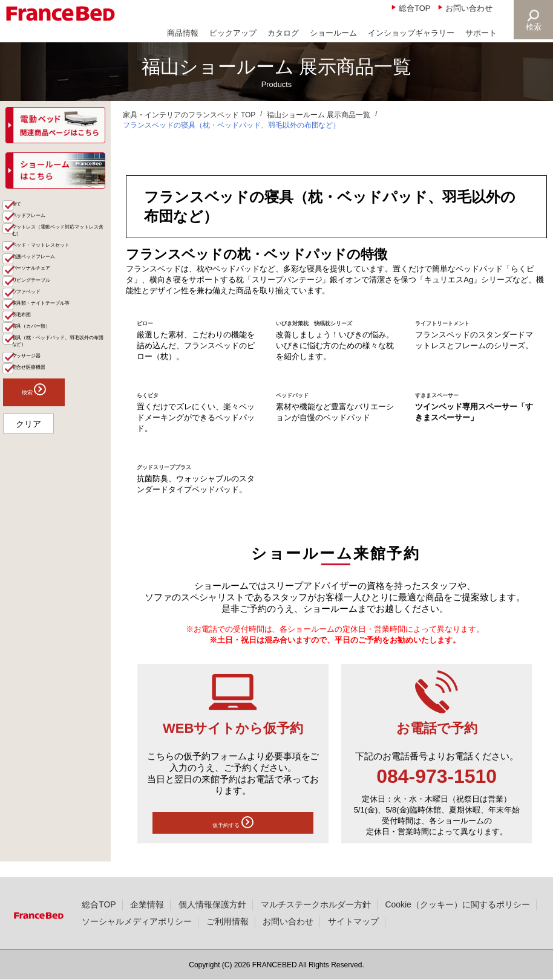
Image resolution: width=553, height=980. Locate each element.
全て (28, 229)
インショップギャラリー (411, 33)
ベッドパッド (303, 406)
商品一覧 (25, 209)
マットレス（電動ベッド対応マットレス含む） (62, 279)
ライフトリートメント (460, 322)
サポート (481, 33)
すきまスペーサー (451, 406)
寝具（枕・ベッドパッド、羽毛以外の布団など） (62, 495)
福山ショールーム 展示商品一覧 (319, 115)
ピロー (150, 322)
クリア (28, 605)
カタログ (283, 33)
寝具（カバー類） (54, 465)
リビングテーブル (54, 377)
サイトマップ (353, 921)
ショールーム (333, 33)
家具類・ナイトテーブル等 (62, 421)
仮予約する (233, 839)
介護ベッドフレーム (58, 339)
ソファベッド (45, 396)
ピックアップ (233, 33)
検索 (532, 27)
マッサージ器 (45, 524)
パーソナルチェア (54, 358)
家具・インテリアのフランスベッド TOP (189, 115)
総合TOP (414, 8)
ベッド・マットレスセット (62, 314)
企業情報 (147, 904)
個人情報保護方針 (212, 904)
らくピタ (155, 406)
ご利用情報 (227, 921)
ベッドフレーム (50, 249)
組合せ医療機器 (50, 544)
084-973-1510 (437, 790)
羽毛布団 (37, 445)
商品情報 (183, 33)
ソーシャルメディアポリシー (137, 921)
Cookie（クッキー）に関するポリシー (457, 904)
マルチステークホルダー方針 (316, 904)
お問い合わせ (469, 8)
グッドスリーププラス (182, 479)
